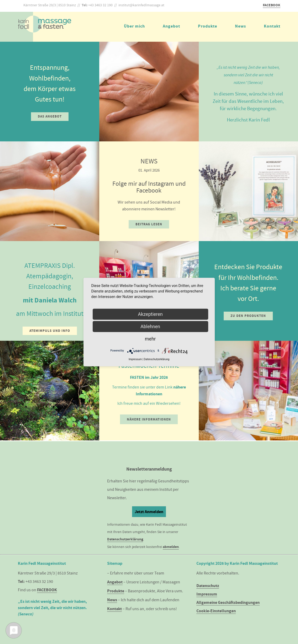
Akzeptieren (150, 314)
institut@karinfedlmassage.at (141, 5)
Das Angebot (50, 116)
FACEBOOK (272, 5)
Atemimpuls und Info (50, 331)
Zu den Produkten (248, 316)
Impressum (207, 594)
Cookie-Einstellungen (216, 611)
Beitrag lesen (149, 224)
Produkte (208, 26)
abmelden (171, 547)
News (241, 26)
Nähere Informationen (149, 419)
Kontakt (272, 26)
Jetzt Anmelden (149, 512)
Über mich (134, 26)
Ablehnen (150, 326)
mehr (150, 339)
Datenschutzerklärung (125, 539)
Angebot (171, 26)
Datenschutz (208, 586)
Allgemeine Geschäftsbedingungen (228, 602)
